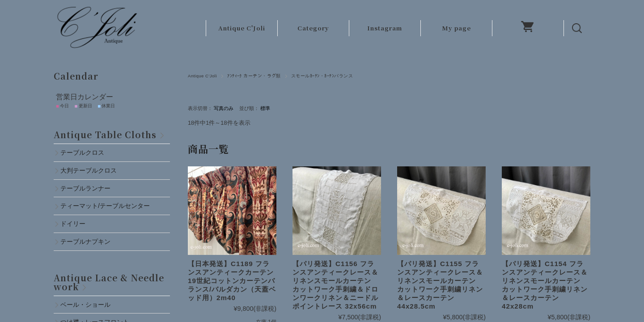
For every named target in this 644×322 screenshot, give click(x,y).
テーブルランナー (85, 188)
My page (456, 28)
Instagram (385, 28)
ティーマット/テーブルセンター (105, 206)
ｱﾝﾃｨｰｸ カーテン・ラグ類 (254, 76)
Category (313, 28)
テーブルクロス (82, 153)
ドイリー (73, 224)
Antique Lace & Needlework (109, 282)
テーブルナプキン (89, 241)
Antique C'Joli (242, 28)
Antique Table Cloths (105, 134)
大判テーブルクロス (89, 170)
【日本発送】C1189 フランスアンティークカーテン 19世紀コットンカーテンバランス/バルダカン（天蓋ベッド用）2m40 (234, 281)
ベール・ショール (85, 305)
